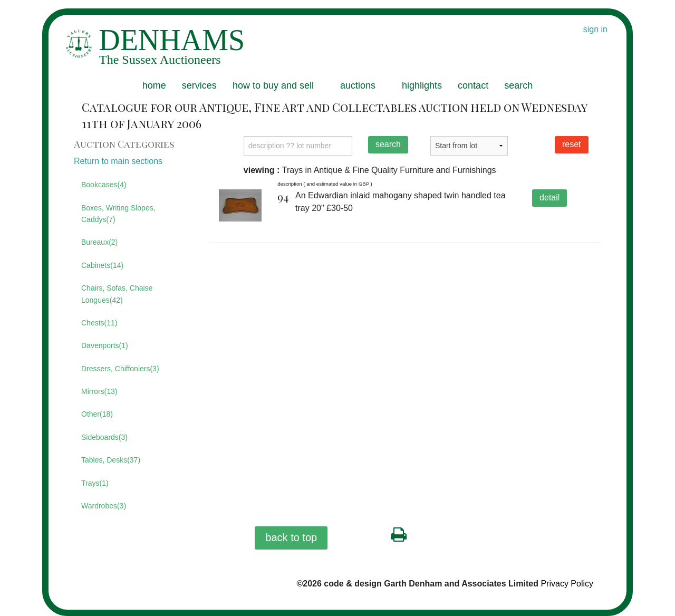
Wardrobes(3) (104, 506)
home (154, 85)
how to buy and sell (273, 85)
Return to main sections (118, 161)
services (199, 85)
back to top (291, 537)
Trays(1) (95, 483)
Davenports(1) (105, 345)
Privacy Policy (567, 584)
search (518, 85)
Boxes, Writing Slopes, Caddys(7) (118, 214)
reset (572, 144)
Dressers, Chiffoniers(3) (120, 369)
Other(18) (97, 414)
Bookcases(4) (104, 185)
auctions (358, 85)
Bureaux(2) (99, 242)
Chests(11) (99, 323)
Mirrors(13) (99, 391)
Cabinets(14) (102, 265)
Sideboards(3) (104, 437)
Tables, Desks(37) (111, 460)
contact (473, 85)
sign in (595, 29)
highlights (422, 85)
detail (549, 198)
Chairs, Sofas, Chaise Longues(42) (117, 294)
